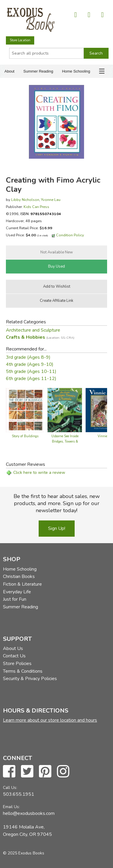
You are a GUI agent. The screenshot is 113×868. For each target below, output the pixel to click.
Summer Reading (38, 71)
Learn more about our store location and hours (50, 720)
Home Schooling (76, 71)
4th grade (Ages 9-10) (30, 364)
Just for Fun (15, 599)
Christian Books (19, 577)
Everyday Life (17, 592)
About (9, 71)
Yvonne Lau (51, 200)
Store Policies (17, 664)
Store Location (20, 40)
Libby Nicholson (25, 200)
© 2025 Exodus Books (24, 853)
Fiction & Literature (22, 584)
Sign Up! (57, 528)
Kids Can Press (36, 207)
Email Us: (11, 807)
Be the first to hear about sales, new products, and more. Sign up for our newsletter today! (57, 503)
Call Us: (10, 788)
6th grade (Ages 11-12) (31, 379)
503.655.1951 (19, 794)
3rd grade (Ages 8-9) (28, 357)
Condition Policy (70, 235)
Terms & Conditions (23, 671)
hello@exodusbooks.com (29, 813)
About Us (13, 648)
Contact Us (14, 656)
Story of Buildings (25, 436)
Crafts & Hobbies (40, 337)
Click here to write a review (39, 473)
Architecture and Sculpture (33, 330)
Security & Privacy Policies (30, 679)
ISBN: (41, 214)
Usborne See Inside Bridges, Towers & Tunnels (65, 442)
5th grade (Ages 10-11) (31, 371)
